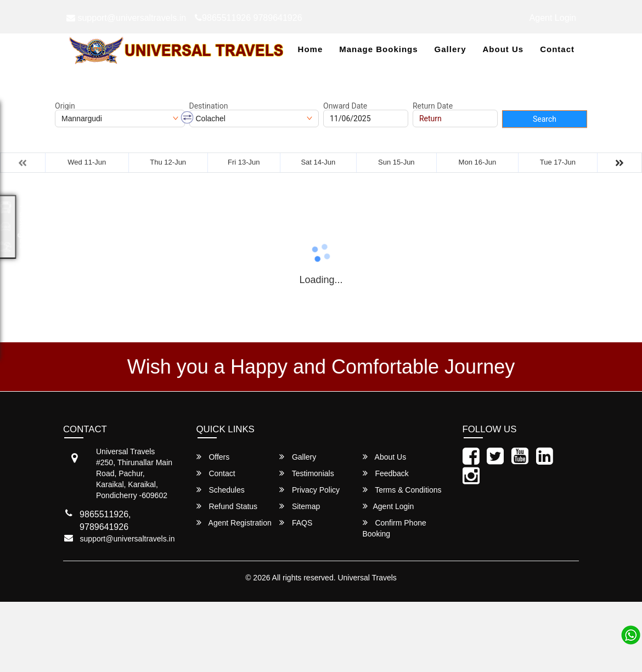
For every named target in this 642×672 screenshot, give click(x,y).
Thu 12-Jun (168, 162)
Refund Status (227, 506)
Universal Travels (367, 578)
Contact (557, 49)
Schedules (221, 490)
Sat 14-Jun (318, 162)
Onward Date (345, 106)
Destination (209, 106)
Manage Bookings (378, 49)
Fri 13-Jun (244, 162)
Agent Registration (234, 523)
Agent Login (553, 18)
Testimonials (307, 473)
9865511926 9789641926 (248, 18)
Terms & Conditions (402, 490)
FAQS (296, 523)
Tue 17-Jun (558, 162)
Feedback (386, 473)
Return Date (433, 106)
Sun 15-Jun (396, 162)
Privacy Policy (309, 490)
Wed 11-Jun (87, 162)
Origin (65, 106)
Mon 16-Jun (478, 162)
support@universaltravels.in (126, 18)
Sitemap (300, 506)
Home (311, 49)
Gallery (450, 49)
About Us (503, 49)
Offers (213, 457)
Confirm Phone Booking (395, 528)
